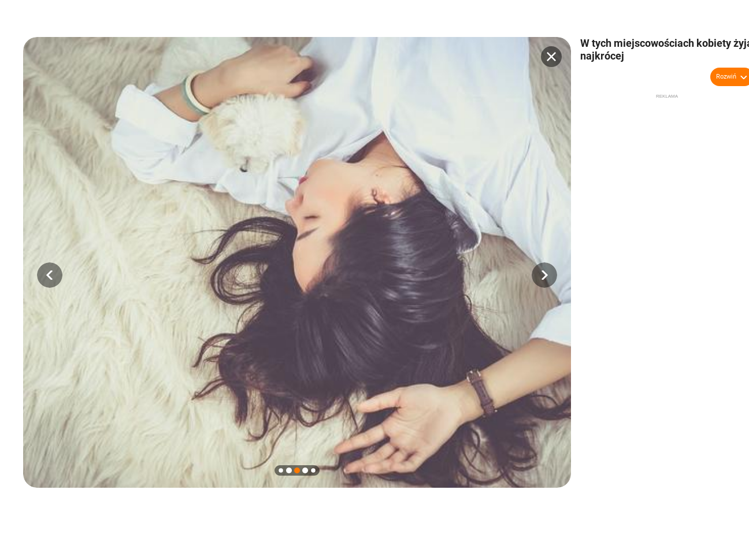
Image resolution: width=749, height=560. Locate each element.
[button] (50, 275)
